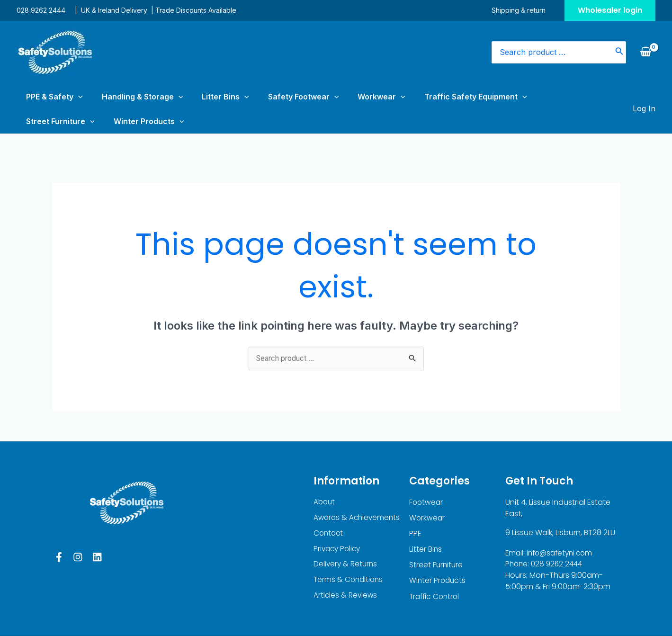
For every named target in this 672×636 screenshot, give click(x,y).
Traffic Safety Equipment (395, 97)
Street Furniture (486, 97)
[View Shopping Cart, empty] (645, 52)
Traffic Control (436, 575)
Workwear (315, 97)
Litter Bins (188, 97)
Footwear (427, 479)
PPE (415, 511)
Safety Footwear (251, 97)
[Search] (619, 52)
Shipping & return (528, 10)
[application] (69, 97)
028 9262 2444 (41, 10)
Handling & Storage (119, 97)
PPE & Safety (45, 97)
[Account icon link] (644, 97)
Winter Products (560, 97)
